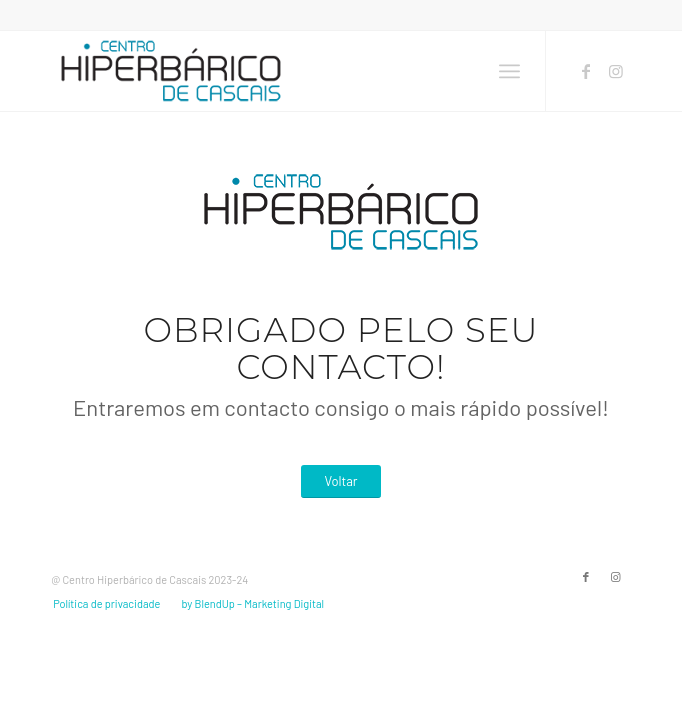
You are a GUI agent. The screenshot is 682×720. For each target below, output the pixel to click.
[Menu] (509, 71)
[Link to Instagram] (616, 71)
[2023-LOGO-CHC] (283, 71)
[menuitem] (509, 71)
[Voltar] (341, 481)
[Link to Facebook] (586, 71)
